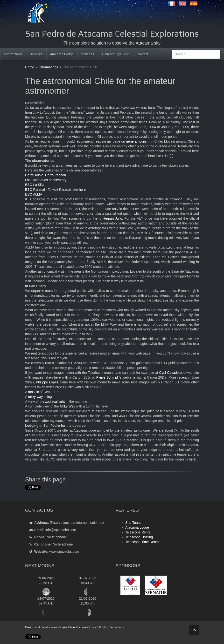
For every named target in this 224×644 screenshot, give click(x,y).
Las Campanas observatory (46, 180)
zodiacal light (55, 401)
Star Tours (133, 523)
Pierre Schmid (107, 377)
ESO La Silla (35, 185)
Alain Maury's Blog (115, 54)
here (82, 190)
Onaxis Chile (67, 627)
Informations (13, 54)
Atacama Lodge (62, 54)
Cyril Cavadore (170, 373)
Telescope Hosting (139, 537)
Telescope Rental (138, 532)
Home (30, 67)
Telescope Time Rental (142, 542)
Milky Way (67, 406)
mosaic (33, 392)
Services (36, 54)
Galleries (87, 54)
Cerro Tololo (34, 175)
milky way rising (40, 397)
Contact (142, 54)
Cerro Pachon (56, 175)
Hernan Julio (112, 218)
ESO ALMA (34, 194)
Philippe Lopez (47, 382)
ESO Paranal (35, 190)
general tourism (138, 141)
